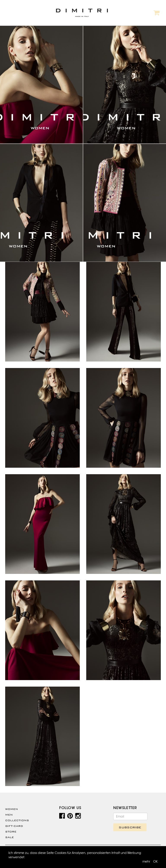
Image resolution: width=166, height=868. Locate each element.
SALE (10, 837)
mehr (146, 861)
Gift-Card (14, 826)
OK (155, 861)
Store (11, 832)
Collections (17, 820)
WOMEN (12, 809)
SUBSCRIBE (130, 827)
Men (9, 815)
